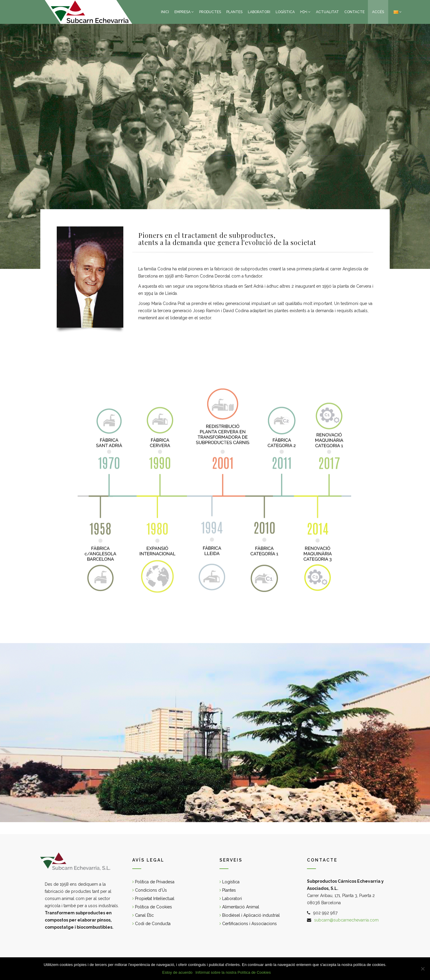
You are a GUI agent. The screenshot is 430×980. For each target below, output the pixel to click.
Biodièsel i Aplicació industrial (250, 915)
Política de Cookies (152, 907)
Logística (229, 882)
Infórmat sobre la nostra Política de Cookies (233, 972)
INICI (165, 12)
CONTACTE (354, 12)
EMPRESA (182, 12)
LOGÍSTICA (285, 12)
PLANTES (234, 12)
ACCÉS (378, 12)
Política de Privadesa (153, 882)
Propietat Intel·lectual (153, 899)
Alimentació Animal (239, 907)
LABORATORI (259, 12)
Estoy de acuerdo (177, 972)
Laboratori (231, 899)
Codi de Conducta (151, 924)
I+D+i (304, 12)
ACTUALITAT (327, 12)
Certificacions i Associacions (248, 924)
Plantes (228, 890)
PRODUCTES (210, 12)
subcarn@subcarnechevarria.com (346, 920)
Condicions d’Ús (150, 890)
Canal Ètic (143, 915)
